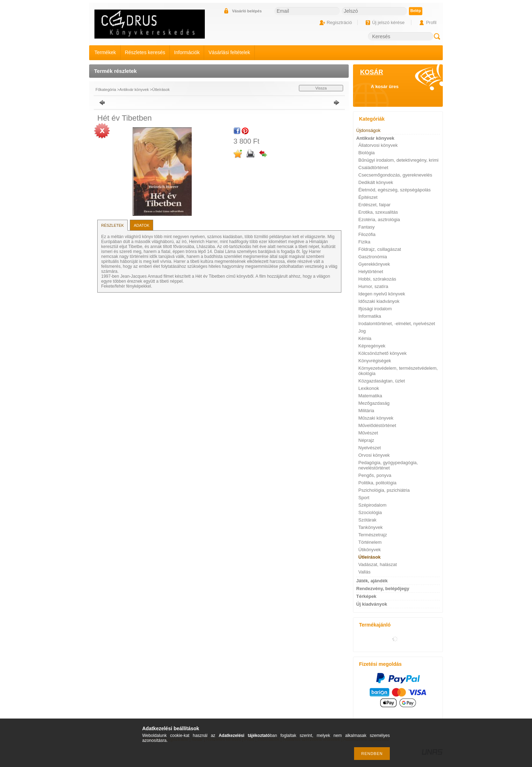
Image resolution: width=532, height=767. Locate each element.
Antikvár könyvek (134, 90)
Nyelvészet (370, 448)
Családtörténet (373, 168)
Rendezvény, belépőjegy (383, 589)
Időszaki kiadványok (379, 301)
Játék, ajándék (372, 581)
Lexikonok (369, 388)
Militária (366, 411)
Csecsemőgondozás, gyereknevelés (395, 175)
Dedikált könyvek (376, 182)
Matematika (370, 396)
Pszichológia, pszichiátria (384, 490)
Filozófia (367, 234)
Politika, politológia (377, 483)
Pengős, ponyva (375, 475)
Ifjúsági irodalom (375, 309)
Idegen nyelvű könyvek (382, 294)
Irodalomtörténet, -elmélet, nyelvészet (397, 324)
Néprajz (366, 440)
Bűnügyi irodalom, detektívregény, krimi (398, 160)
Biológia (366, 153)
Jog (362, 331)
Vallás (364, 572)
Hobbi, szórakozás (377, 279)
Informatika (370, 316)
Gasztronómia (373, 257)
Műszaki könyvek (376, 418)
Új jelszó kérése (388, 22)
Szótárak (367, 520)
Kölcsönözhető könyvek (383, 353)
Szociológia (370, 512)
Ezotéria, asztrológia (379, 220)
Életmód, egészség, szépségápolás (395, 190)
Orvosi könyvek (374, 455)
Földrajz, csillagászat (380, 249)
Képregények (372, 346)
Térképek (366, 596)
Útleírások (161, 90)
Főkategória (106, 90)
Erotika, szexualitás (378, 212)
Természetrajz (373, 535)
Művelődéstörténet (377, 425)
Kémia (365, 338)
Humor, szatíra (373, 286)
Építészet (368, 197)
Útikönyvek (370, 550)
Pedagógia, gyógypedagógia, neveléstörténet (388, 465)
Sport (364, 498)
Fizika (364, 242)
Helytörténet (371, 272)
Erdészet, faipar (374, 205)
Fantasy (366, 227)
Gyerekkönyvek (374, 264)
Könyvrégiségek (375, 361)
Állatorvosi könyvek (378, 145)
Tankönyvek (371, 527)
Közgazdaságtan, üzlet (382, 381)
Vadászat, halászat (378, 564)
